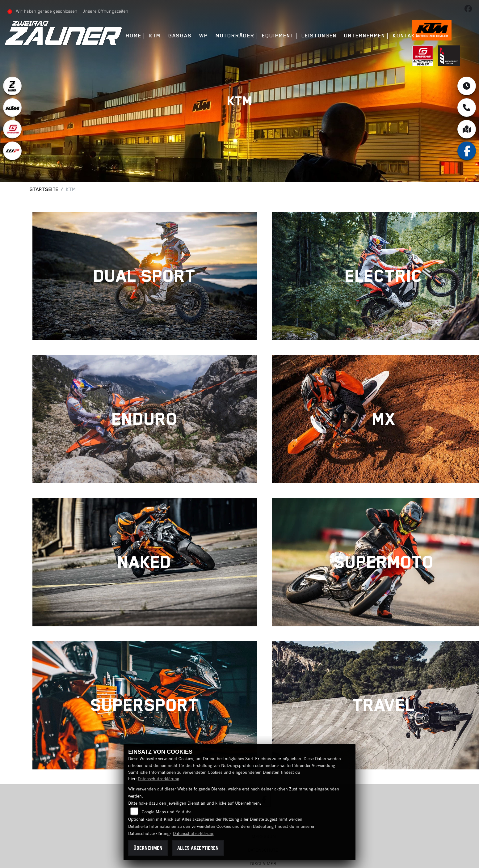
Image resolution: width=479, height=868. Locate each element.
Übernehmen (148, 848)
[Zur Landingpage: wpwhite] (12, 151)
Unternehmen (365, 36)
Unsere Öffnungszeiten (105, 11)
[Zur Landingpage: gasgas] (12, 129)
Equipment (278, 36)
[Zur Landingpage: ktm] (12, 108)
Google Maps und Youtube (167, 812)
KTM (155, 36)
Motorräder (235, 36)
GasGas (180, 36)
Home (134, 36)
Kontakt (406, 36)
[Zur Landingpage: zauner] (12, 86)
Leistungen (319, 36)
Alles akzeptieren (198, 848)
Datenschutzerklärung (158, 779)
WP (204, 36)
